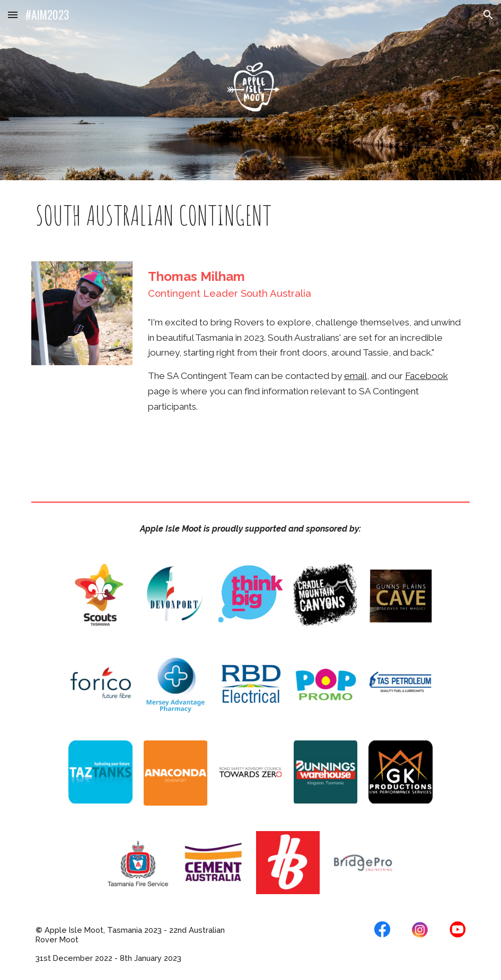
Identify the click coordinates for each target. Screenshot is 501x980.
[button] (13, 15)
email (355, 376)
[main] (251, 214)
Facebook (427, 376)
